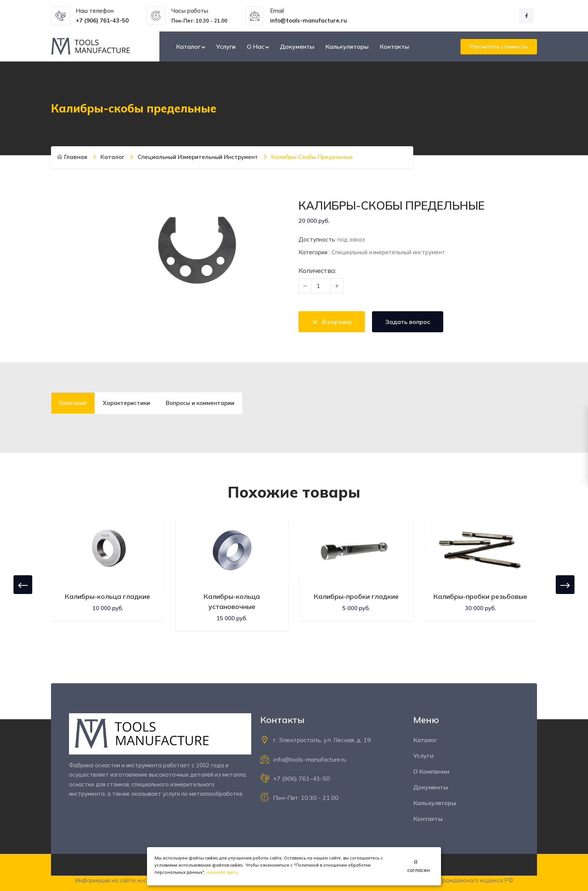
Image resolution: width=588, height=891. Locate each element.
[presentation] (23, 585)
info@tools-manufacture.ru (310, 759)
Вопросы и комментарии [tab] (200, 403)
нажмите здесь (222, 872)
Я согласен (418, 866)
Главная (72, 157)
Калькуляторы (347, 46)
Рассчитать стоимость (499, 46)
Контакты (394, 46)
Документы (297, 46)
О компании (431, 771)
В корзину (332, 322)
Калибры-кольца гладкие (107, 596)
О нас (256, 46)
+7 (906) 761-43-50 (301, 778)
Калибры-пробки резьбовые (480, 596)
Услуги (226, 46)
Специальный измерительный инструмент (198, 157)
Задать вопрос (408, 322)
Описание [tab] (73, 403)
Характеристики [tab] (126, 403)
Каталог (188, 46)
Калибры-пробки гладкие (356, 596)
